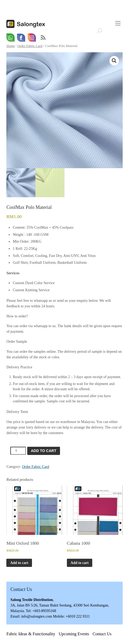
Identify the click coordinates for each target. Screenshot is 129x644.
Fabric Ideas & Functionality (31, 634)
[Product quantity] (18, 451)
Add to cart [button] (19, 563)
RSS (43, 38)
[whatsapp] (11, 38)
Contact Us (102, 634)
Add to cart (44, 451)
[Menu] (118, 23)
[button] (114, 61)
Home (10, 46)
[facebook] (21, 38)
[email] (32, 38)
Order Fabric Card (30, 46)
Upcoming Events (74, 634)
